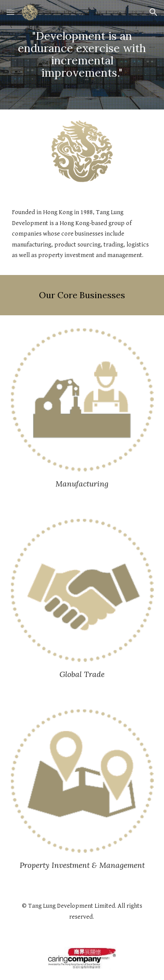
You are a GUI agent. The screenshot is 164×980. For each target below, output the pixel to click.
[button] (10, 12)
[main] (82, 55)
